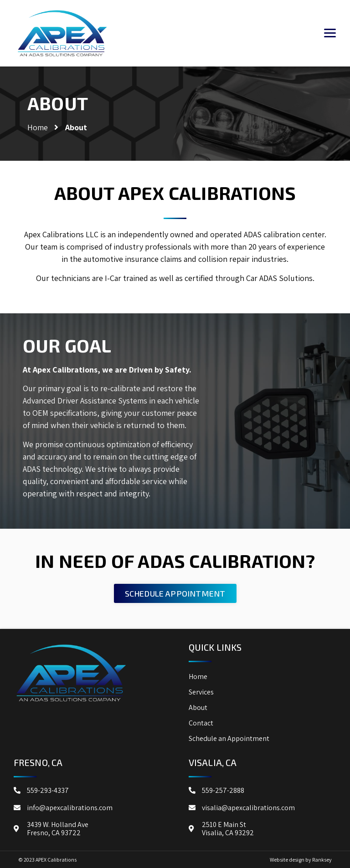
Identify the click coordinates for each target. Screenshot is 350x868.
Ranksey (322, 860)
